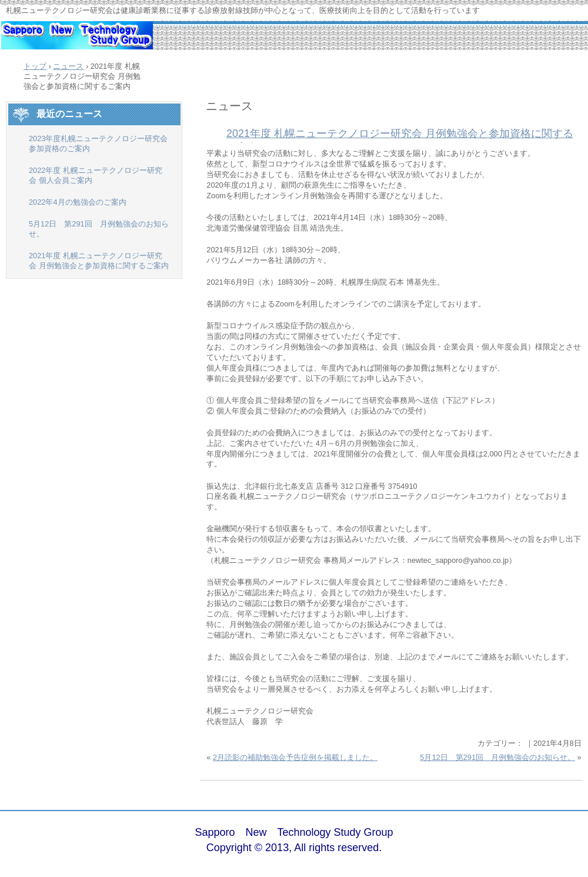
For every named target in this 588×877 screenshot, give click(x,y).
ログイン (549, 841)
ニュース (229, 106)
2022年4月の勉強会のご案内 (78, 202)
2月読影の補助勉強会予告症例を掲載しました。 (295, 757)
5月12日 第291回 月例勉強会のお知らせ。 (497, 757)
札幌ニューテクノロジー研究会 (76, 41)
